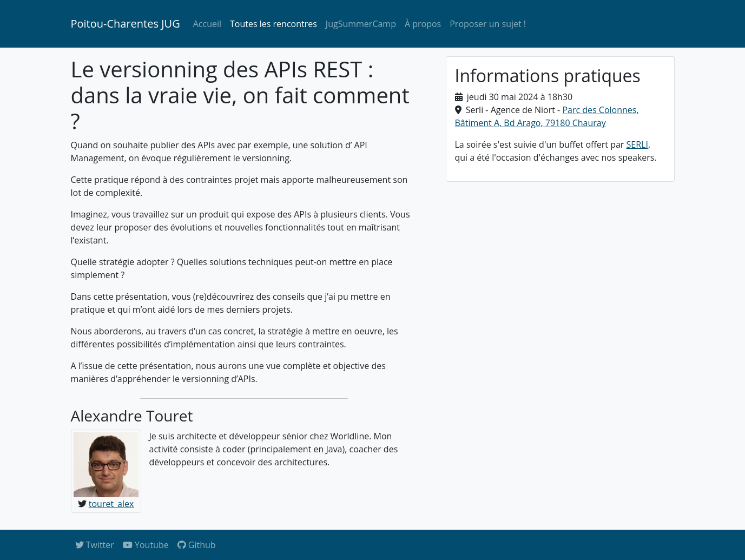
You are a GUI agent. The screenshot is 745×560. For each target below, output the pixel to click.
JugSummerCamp (361, 24)
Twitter (95, 545)
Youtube (146, 545)
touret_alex (111, 504)
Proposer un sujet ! (488, 24)
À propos (423, 24)
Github (197, 545)
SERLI (637, 144)
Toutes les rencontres (273, 24)
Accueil (207, 24)
